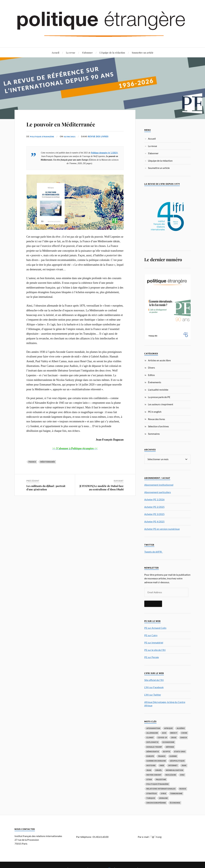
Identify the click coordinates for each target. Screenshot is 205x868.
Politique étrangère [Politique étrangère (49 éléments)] (158, 784)
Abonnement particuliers (158, 492)
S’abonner (87, 53)
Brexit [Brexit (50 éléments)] (174, 733)
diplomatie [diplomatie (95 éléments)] (152, 742)
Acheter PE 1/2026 (154, 499)
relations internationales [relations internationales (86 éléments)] (161, 789)
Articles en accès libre (159, 360)
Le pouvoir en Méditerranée (70, 124)
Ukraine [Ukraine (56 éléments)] (163, 798)
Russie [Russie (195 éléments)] (183, 789)
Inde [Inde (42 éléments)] (162, 765)
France (32, 462)
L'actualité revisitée (158, 390)
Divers (151, 368)
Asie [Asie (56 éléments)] (164, 733)
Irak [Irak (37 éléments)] (184, 765)
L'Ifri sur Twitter (153, 694)
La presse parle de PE (159, 397)
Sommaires (154, 434)
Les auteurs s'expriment (161, 404)
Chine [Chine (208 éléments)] (184, 733)
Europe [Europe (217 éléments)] (150, 756)
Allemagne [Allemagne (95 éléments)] (152, 733)
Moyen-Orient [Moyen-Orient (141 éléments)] (154, 775)
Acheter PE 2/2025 (154, 507)
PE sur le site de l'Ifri (155, 650)
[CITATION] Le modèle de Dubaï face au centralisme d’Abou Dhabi (102, 488)
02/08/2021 (72, 136)
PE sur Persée (152, 657)
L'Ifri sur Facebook (154, 687)
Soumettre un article (143, 53)
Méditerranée (48, 462)
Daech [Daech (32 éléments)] (184, 737)
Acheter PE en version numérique (162, 529)
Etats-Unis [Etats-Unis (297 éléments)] (180, 751)
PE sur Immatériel (154, 642)
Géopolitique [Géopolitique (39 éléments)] (177, 761)
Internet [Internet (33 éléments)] (173, 765)
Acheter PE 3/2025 (154, 514)
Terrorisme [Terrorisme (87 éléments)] (176, 793)
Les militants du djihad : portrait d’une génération (46, 488)
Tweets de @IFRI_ (154, 552)
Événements (155, 382)
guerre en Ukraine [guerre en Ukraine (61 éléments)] (156, 761)
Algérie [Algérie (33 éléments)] (181, 728)
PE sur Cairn (151, 635)
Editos (151, 375)
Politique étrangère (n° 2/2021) (104, 153)
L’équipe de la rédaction (112, 53)
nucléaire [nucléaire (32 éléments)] (171, 775)
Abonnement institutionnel (159, 485)
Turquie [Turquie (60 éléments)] (151, 798)
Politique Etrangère (43, 136)
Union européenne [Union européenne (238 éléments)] (156, 803)
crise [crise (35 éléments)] (174, 737)
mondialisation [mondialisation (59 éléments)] (175, 770)
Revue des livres (101, 136)
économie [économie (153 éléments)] (175, 803)
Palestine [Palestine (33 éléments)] (161, 779)
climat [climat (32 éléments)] (150, 737)
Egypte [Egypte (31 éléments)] (167, 751)
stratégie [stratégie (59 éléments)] (152, 793)
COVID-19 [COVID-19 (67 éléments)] (162, 737)
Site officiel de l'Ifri (154, 680)
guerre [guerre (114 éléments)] (173, 756)
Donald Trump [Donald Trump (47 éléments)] (154, 747)
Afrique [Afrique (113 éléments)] (168, 728)
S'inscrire (153, 604)
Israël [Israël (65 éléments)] (159, 770)
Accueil (55, 53)
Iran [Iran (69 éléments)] (149, 770)
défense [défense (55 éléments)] (170, 747)
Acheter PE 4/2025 (154, 521)
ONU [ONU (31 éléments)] (182, 775)
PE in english (155, 412)
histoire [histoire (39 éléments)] (151, 765)
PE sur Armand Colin (155, 628)
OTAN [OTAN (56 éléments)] (149, 779)
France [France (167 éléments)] (162, 756)
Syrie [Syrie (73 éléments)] (164, 793)
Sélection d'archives (158, 426)
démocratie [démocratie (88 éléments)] (153, 751)
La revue (71, 53)
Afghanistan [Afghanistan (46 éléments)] (153, 728)
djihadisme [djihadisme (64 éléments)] (168, 742)
